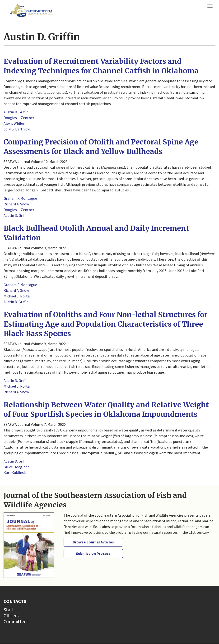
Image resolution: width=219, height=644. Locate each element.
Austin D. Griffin (16, 112)
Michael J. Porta (17, 296)
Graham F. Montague (20, 198)
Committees (16, 621)
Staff (8, 609)
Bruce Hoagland (16, 467)
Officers (11, 615)
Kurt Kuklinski (15, 473)
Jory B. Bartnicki (17, 129)
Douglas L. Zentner (19, 118)
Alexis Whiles (14, 123)
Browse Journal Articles (93, 542)
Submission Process (93, 553)
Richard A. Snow (16, 204)
